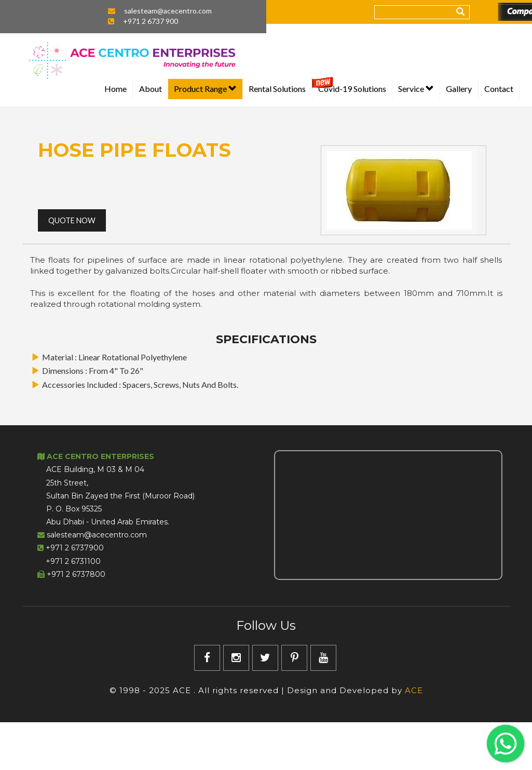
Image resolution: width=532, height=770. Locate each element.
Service (416, 89)
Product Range (205, 89)
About (151, 89)
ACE (414, 690)
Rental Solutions (277, 89)
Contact (499, 89)
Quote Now (72, 220)
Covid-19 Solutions (352, 89)
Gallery (459, 89)
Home (115, 89)
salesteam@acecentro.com (168, 11)
